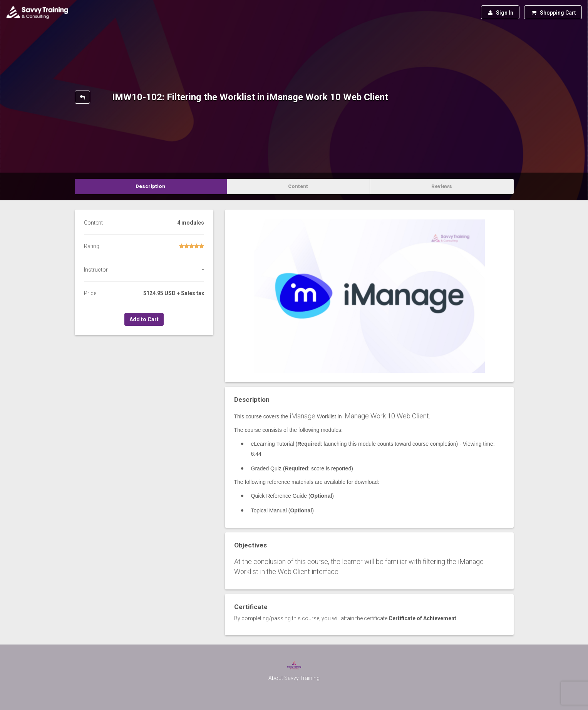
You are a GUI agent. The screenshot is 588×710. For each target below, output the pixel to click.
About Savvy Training (294, 678)
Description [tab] (150, 186)
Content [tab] (298, 186)
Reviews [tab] (442, 186)
